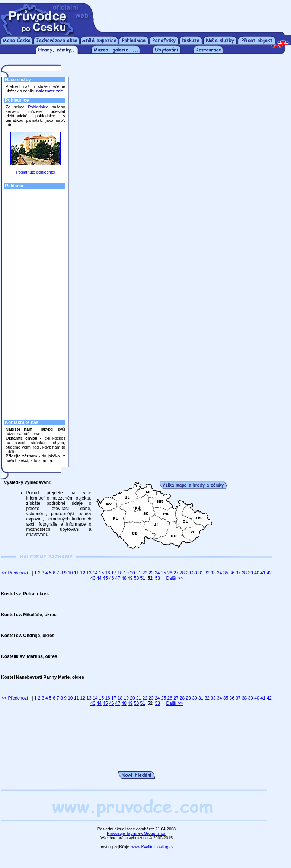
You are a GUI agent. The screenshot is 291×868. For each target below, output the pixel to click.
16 (107, 573)
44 (99, 578)
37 (238, 573)
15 (101, 573)
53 (158, 578)
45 (105, 578)
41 (263, 573)
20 (132, 573)
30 (194, 573)
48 (124, 578)
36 (232, 573)
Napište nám (19, 429)
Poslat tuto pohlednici (36, 172)
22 (145, 573)
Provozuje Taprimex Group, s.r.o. (137, 833)
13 (89, 573)
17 (114, 573)
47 (118, 578)
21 (139, 573)
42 (269, 573)
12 (83, 573)
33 (213, 573)
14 (95, 573)
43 (93, 578)
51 (143, 578)
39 (251, 573)
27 (176, 573)
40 (257, 573)
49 (130, 578)
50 (136, 578)
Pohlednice (38, 107)
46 (111, 578)
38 (244, 573)
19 (126, 573)
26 (170, 573)
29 (188, 573)
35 (226, 573)
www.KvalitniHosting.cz (152, 847)
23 (151, 573)
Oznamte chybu (21, 438)
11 (76, 573)
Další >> (174, 578)
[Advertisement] (193, 14)
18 (120, 573)
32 (207, 573)
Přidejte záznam (21, 456)
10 (70, 573)
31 (201, 573)
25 (164, 573)
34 (219, 573)
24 (157, 573)
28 (182, 573)
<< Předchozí (15, 573)
